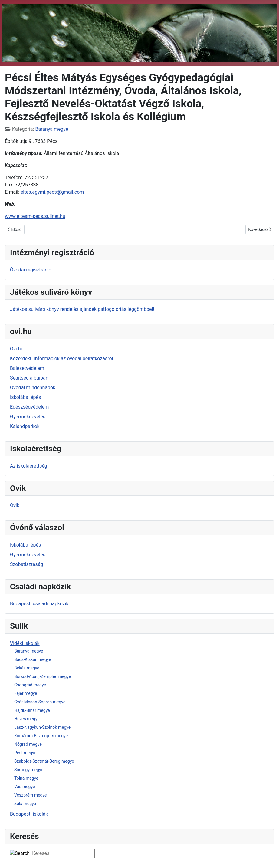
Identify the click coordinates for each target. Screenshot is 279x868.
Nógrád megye (28, 744)
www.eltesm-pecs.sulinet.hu (35, 216)
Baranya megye (29, 651)
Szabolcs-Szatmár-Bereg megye (44, 761)
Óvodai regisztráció (31, 270)
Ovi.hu (17, 349)
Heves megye (27, 719)
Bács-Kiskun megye (33, 659)
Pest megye (25, 753)
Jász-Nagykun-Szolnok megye (42, 727)
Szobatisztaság (26, 564)
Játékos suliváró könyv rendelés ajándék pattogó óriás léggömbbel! (82, 309)
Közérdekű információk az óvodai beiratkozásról (62, 358)
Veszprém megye (30, 795)
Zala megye (25, 804)
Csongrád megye (30, 685)
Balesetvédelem (27, 368)
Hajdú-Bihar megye (32, 710)
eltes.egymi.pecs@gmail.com (52, 192)
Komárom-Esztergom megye (41, 736)
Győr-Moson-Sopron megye (40, 702)
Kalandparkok (25, 426)
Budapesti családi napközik (39, 604)
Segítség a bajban (29, 378)
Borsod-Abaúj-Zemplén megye (43, 676)
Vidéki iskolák (25, 643)
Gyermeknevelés (28, 417)
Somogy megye (29, 770)
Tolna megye (26, 778)
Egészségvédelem (29, 407)
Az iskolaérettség (29, 466)
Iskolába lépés (25, 397)
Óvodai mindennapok (33, 388)
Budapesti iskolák (29, 814)
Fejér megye (26, 693)
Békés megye (27, 668)
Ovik (15, 505)
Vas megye (25, 787)
